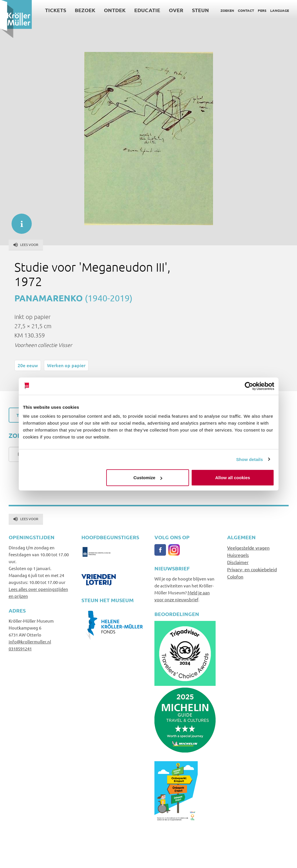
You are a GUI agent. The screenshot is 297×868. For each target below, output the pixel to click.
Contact (246, 10)
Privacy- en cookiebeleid (252, 569)
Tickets (56, 10)
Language (280, 10)
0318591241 (20, 648)
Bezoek (85, 10)
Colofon (235, 576)
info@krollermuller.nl (30, 642)
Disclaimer (238, 562)
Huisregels (238, 555)
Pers (262, 10)
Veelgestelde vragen (248, 548)
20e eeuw (28, 365)
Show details (250, 459)
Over (176, 10)
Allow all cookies (233, 478)
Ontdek (115, 10)
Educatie (147, 10)
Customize (148, 478)
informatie (19, 221)
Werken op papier (66, 365)
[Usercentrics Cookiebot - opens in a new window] (249, 386)
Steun (200, 10)
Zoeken (227, 10)
